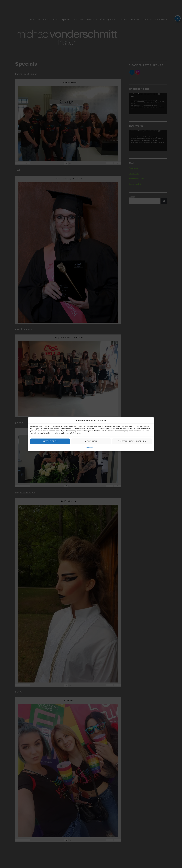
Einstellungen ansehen (132, 441)
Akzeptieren (50, 441)
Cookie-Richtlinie (90, 447)
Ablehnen (91, 441)
